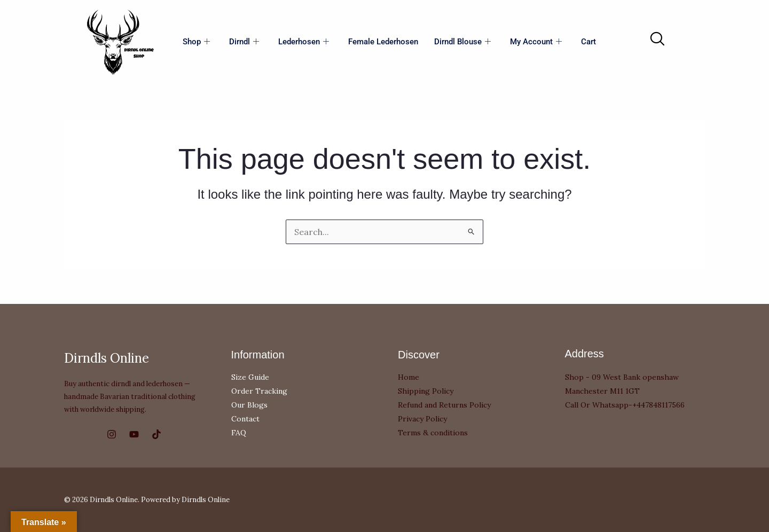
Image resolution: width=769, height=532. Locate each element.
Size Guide (250, 377)
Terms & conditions (433, 433)
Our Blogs (249, 405)
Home (409, 377)
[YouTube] (134, 434)
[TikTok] (156, 434)
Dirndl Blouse (462, 42)
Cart (588, 42)
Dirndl (244, 42)
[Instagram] (112, 434)
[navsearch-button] (657, 40)
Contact (245, 419)
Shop (196, 42)
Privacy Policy (422, 419)
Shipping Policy (426, 391)
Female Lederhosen (383, 42)
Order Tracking (259, 391)
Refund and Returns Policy (444, 405)
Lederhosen (304, 42)
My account (536, 42)
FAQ (239, 433)
